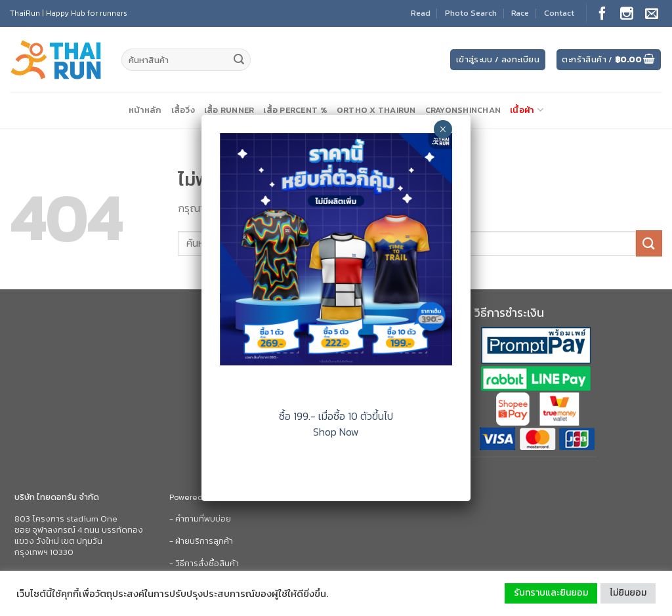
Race (520, 13)
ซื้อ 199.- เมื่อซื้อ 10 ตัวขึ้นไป (336, 416)
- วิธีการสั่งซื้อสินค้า (204, 563)
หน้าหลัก (145, 110)
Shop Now (336, 432)
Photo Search (471, 13)
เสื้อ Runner (229, 110)
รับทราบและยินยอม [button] (551, 593)
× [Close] (443, 129)
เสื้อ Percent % (295, 110)
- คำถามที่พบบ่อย (200, 519)
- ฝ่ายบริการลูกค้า (201, 541)
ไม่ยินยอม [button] (628, 593)
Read (421, 13)
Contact (559, 13)
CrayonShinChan (463, 110)
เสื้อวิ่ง (183, 110)
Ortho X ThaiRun (376, 110)
